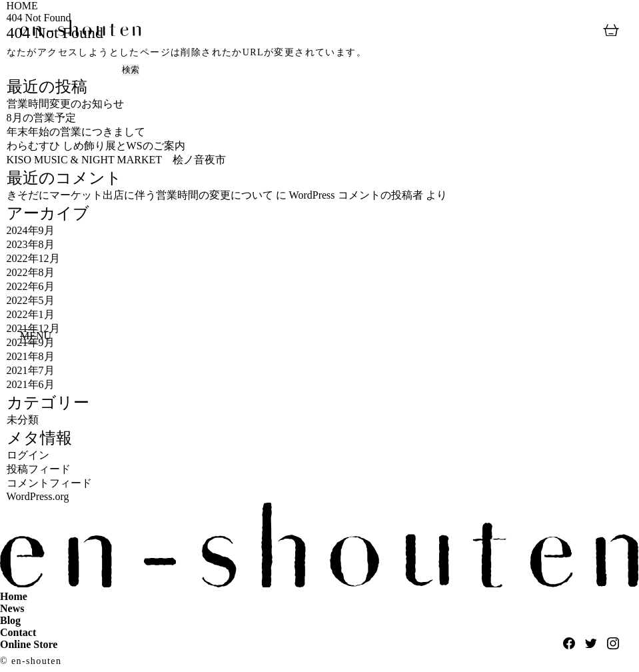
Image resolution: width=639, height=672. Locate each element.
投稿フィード (39, 469)
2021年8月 (31, 356)
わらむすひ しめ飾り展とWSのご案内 (96, 146)
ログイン (28, 455)
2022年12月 (33, 258)
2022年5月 (31, 300)
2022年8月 (31, 272)
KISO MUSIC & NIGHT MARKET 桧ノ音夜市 (116, 160)
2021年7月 (31, 370)
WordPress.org (38, 496)
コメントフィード (49, 483)
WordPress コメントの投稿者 (356, 195)
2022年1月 (31, 314)
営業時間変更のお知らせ (65, 104)
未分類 (23, 420)
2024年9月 (31, 230)
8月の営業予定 (41, 118)
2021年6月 (31, 384)
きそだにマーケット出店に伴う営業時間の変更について (140, 195)
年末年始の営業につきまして (76, 132)
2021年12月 (33, 328)
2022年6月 (31, 286)
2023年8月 (31, 244)
